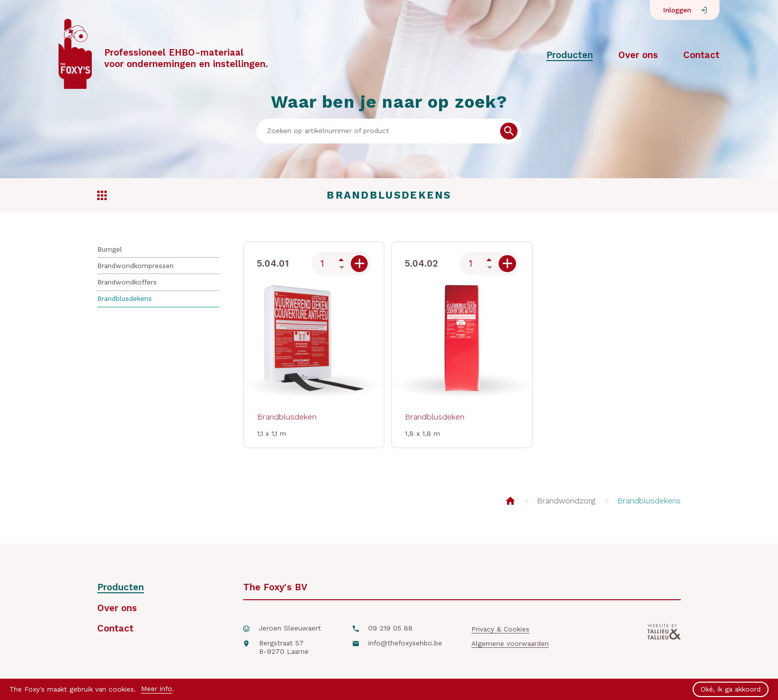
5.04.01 (273, 263)
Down (341, 268)
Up (341, 260)
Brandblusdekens (125, 298)
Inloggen (677, 10)
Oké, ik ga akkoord (731, 689)
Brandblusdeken (287, 417)
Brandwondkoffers (127, 282)
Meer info (157, 689)
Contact (701, 55)
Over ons (638, 55)
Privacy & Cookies (500, 629)
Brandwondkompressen (135, 266)
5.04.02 (421, 263)
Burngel (110, 249)
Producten (570, 55)
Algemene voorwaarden (510, 643)
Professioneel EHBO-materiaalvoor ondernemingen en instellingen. (186, 58)
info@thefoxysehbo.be (405, 643)
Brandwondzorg (566, 501)
